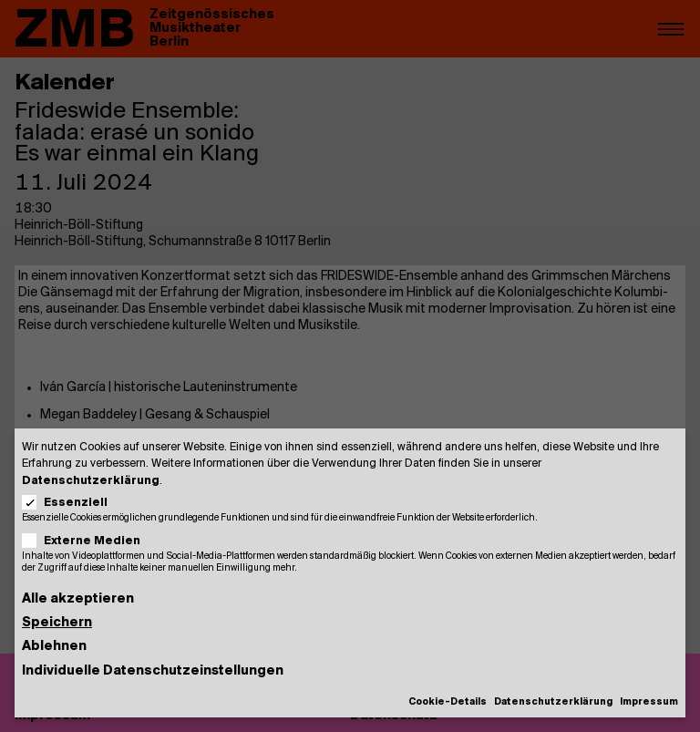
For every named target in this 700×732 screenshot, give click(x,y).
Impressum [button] (649, 702)
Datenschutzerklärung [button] (553, 702)
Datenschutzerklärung (91, 481)
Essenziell (71, 503)
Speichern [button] (57, 623)
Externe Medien (87, 541)
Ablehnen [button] (54, 647)
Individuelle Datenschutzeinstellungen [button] (153, 671)
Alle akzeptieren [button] (78, 599)
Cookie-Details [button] (448, 702)
